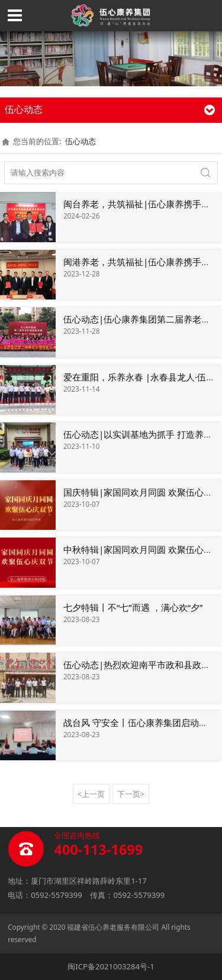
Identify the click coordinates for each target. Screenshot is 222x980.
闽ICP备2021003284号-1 (111, 966)
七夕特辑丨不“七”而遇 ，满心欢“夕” (133, 607)
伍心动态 (81, 141)
